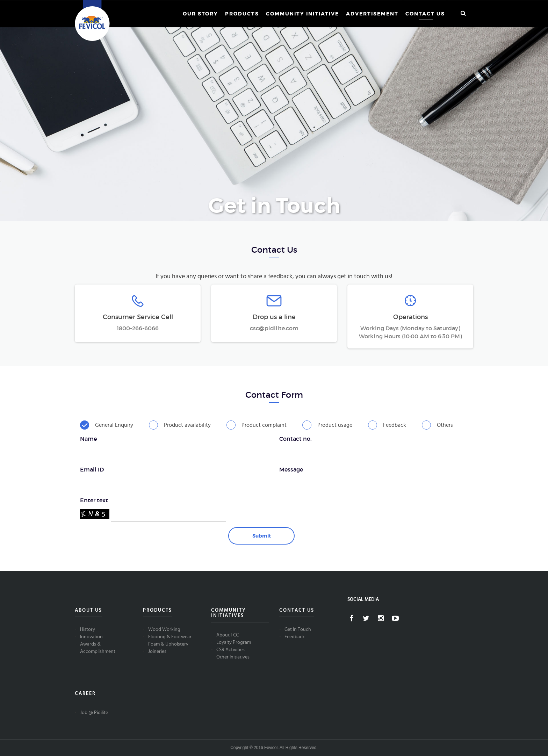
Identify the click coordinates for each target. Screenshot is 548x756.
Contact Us (425, 14)
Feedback (295, 637)
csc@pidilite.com (274, 328)
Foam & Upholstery (168, 644)
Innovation (91, 637)
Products (242, 14)
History (88, 629)
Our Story (200, 14)
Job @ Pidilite (94, 713)
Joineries (157, 651)
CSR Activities (230, 650)
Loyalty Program (234, 642)
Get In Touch (298, 629)
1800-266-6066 (138, 328)
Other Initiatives (233, 657)
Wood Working (164, 629)
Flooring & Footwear (170, 637)
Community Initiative (302, 14)
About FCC (228, 635)
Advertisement (372, 14)
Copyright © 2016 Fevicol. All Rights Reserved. (274, 748)
